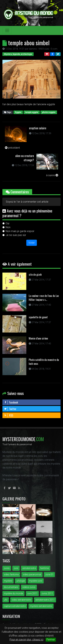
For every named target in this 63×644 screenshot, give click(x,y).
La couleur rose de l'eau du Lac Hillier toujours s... (44, 298)
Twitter (10, 409)
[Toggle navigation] (7, 30)
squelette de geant (38, 317)
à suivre (52, 175)
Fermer (51, 640)
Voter (32, 243)
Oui (7, 223)
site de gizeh (35, 275)
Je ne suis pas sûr (16, 235)
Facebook (11, 402)
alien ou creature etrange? (25, 158)
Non (8, 227)
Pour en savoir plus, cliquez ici (26, 640)
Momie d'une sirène (38, 338)
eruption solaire (38, 128)
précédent (12, 148)
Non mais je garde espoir (20, 231)
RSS (9, 415)
